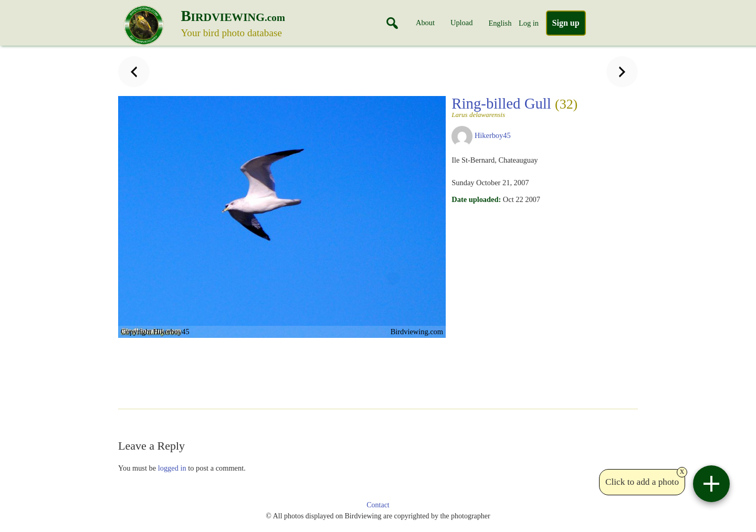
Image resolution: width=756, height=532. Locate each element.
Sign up (566, 23)
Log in (529, 23)
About (425, 23)
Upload (461, 23)
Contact (378, 505)
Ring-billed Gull (514, 107)
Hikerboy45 (493, 135)
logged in (172, 468)
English (500, 23)
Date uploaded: (476, 199)
